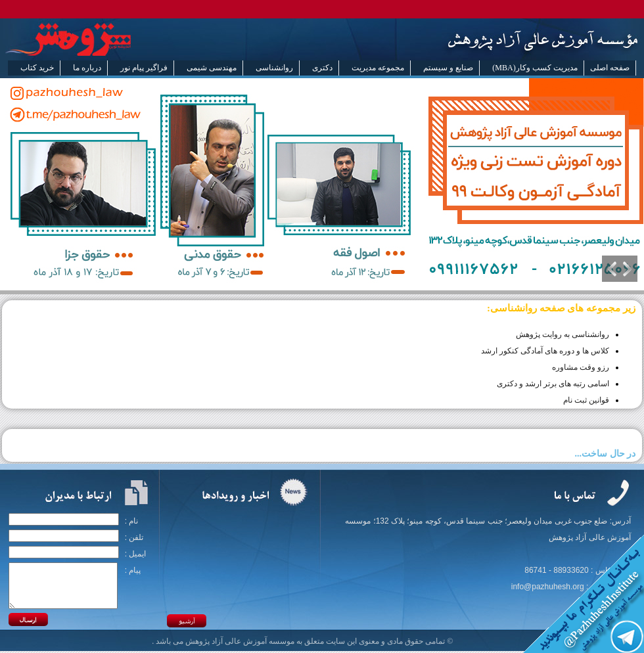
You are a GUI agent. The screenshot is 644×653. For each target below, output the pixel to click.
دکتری (322, 68)
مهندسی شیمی (212, 68)
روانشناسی (274, 68)
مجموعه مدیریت (378, 68)
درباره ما (87, 68)
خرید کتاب (37, 68)
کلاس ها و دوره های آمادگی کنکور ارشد (545, 351)
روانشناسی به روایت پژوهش (563, 334)
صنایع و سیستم (448, 68)
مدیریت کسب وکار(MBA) (535, 68)
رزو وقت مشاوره (581, 367)
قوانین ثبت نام (586, 400)
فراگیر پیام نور (144, 68)
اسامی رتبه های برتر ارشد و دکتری (553, 384)
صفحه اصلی (610, 68)
